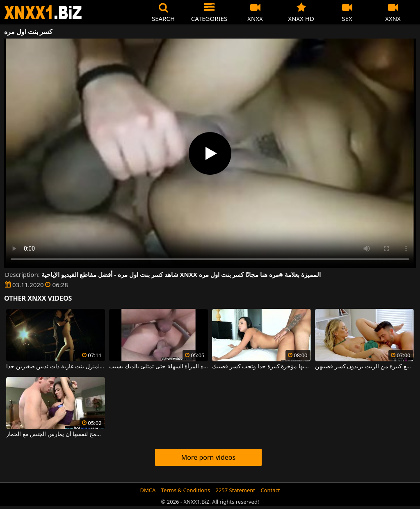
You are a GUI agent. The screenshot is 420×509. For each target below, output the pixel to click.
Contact (270, 490)
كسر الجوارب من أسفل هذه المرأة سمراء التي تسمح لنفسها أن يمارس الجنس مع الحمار (56, 434)
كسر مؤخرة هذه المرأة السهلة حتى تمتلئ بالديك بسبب (159, 367)
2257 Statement (235, 490)
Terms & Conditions (186, 490)
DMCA (148, 490)
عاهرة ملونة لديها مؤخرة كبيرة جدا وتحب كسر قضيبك (261, 367)
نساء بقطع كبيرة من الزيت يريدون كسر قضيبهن (364, 367)
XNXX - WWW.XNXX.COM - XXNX (43, 13)
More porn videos (208, 457)
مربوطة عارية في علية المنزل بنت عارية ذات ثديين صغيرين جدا (56, 367)
